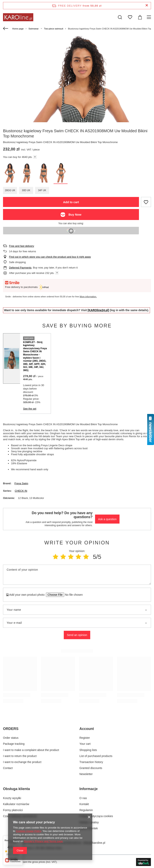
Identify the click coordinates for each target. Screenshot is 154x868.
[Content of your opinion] (77, 575)
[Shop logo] (18, 17)
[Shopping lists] (130, 17)
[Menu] (149, 17)
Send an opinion (77, 635)
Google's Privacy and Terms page (43, 841)
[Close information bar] (147, 6)
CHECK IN (21, 491)
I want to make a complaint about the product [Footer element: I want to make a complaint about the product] (31, 750)
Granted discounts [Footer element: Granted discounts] (91, 768)
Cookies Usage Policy (28, 831)
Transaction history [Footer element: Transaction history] (91, 762)
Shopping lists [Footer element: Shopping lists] (88, 750)
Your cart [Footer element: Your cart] (85, 744)
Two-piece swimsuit (54, 29)
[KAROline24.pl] (98, 310)
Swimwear (34, 29)
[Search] (120, 17)
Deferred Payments (20, 268)
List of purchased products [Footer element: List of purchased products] (96, 756)
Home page (18, 29)
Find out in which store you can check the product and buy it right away (50, 257)
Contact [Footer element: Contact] (8, 768)
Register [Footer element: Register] (85, 738)
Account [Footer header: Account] (87, 729)
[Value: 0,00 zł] (140, 17)
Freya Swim (21, 483)
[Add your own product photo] (72, 595)
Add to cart (71, 202)
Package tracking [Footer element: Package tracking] (14, 744)
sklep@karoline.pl (94, 843)
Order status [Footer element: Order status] (11, 738)
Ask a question (107, 519)
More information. (88, 297)
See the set (30, 409)
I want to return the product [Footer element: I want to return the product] (20, 756)
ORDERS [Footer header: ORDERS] (11, 729)
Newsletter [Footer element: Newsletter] (86, 774)
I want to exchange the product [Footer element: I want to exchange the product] (22, 762)
